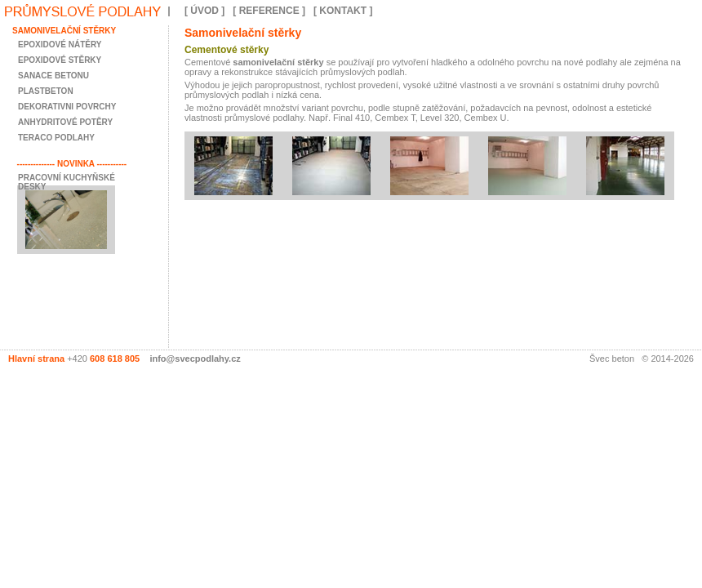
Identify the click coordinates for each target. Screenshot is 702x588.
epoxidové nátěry (60, 45)
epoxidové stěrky (60, 60)
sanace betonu (53, 76)
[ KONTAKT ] (343, 11)
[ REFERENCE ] (269, 11)
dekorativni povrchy (67, 107)
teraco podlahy (56, 138)
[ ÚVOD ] (204, 11)
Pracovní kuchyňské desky (67, 182)
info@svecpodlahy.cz (195, 359)
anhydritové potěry (65, 122)
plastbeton (46, 91)
